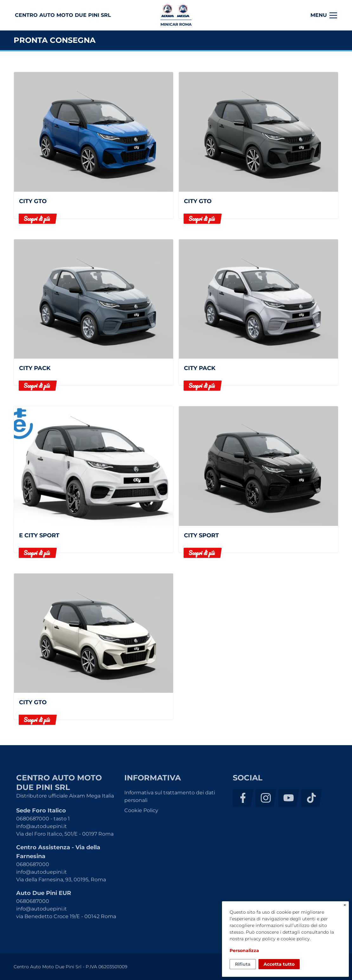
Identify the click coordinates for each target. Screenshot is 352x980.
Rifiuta (243, 964)
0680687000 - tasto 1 (43, 819)
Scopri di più (37, 219)
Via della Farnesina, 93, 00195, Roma (61, 880)
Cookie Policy (141, 810)
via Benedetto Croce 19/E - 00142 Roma (66, 916)
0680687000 (33, 864)
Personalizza (244, 950)
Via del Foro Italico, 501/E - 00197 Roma (65, 834)
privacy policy (260, 939)
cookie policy (295, 939)
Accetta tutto (279, 964)
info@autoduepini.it (42, 826)
